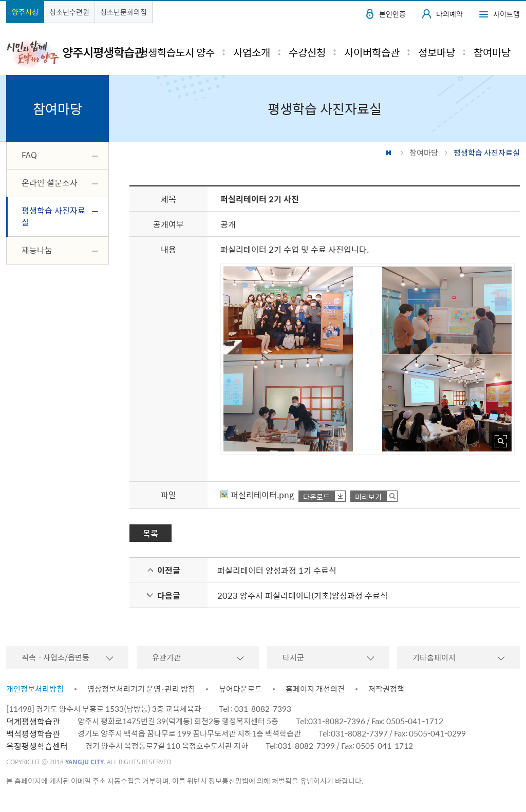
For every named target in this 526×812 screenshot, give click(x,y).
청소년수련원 (69, 12)
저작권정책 (386, 689)
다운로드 (316, 496)
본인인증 (392, 14)
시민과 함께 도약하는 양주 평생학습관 (75, 53)
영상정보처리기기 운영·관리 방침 (141, 689)
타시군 (293, 657)
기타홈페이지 (434, 657)
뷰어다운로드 (240, 689)
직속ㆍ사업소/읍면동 (55, 657)
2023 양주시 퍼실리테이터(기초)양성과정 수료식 (303, 595)
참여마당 (424, 153)
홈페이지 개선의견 (315, 689)
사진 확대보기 (501, 441)
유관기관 (166, 657)
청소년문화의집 (124, 12)
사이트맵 (506, 14)
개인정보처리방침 (35, 689)
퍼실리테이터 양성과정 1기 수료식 (277, 570)
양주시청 (25, 12)
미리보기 (368, 496)
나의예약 (449, 14)
